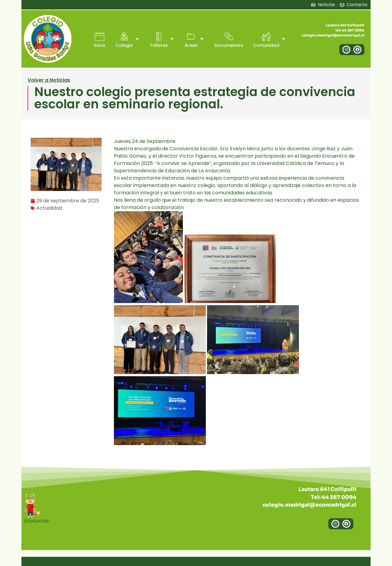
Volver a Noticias (49, 80)
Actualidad (49, 208)
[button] (128, 39)
